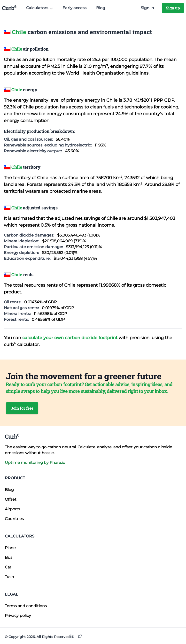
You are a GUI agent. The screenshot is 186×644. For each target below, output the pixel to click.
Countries (14, 519)
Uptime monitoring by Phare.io (35, 463)
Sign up (173, 8)
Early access (74, 8)
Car (8, 567)
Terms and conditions (26, 606)
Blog (101, 8)
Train (9, 577)
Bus (9, 557)
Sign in (147, 8)
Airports (12, 509)
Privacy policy (18, 616)
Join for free (22, 408)
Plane (10, 548)
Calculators (20, 536)
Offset (11, 499)
